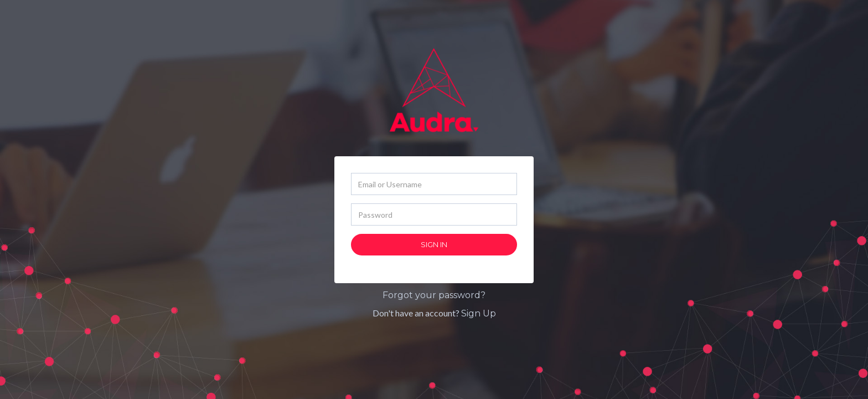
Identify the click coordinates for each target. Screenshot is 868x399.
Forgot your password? (434, 295)
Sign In (434, 244)
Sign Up (479, 313)
